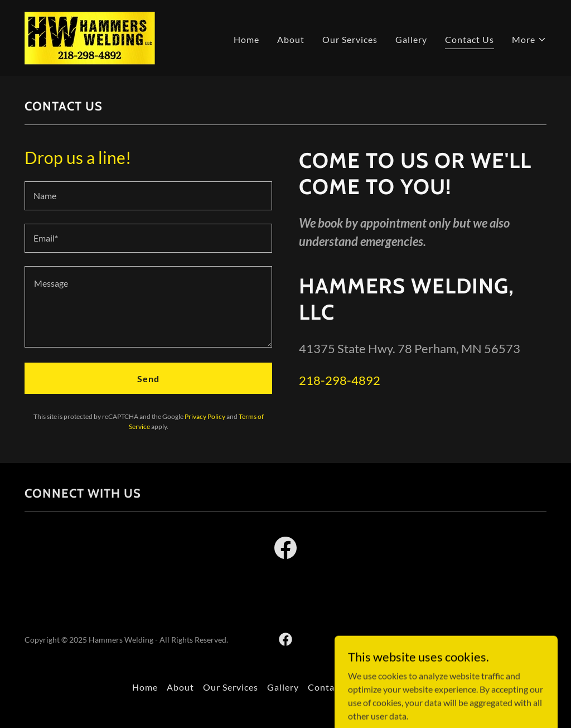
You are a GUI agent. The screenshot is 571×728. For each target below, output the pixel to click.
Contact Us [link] (470, 39)
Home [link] (246, 39)
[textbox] (148, 196)
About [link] (291, 39)
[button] (529, 40)
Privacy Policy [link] (205, 416)
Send (148, 379)
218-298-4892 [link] (340, 380)
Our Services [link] (350, 39)
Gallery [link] (411, 39)
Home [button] (145, 687)
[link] (90, 37)
